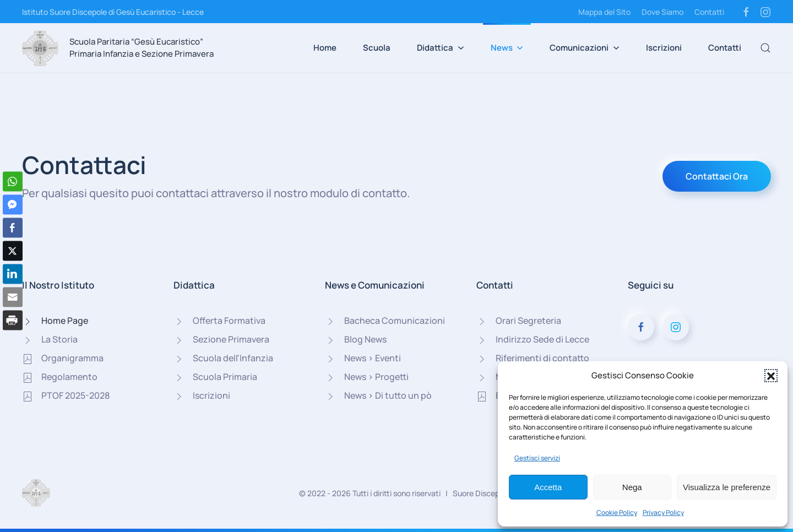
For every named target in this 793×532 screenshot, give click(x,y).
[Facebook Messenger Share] (13, 205)
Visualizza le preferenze (727, 487)
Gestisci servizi (537, 458)
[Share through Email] (13, 297)
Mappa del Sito (604, 12)
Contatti (709, 12)
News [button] (507, 48)
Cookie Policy (617, 512)
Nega (632, 487)
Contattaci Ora (717, 176)
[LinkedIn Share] (13, 274)
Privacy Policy (663, 512)
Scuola (377, 48)
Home (325, 48)
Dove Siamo (662, 12)
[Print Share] (13, 321)
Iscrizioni (664, 48)
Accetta (548, 487)
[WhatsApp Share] (13, 182)
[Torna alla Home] (40, 48)
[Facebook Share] (13, 228)
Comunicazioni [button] (585, 48)
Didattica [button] (441, 48)
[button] (771, 376)
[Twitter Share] (13, 251)
